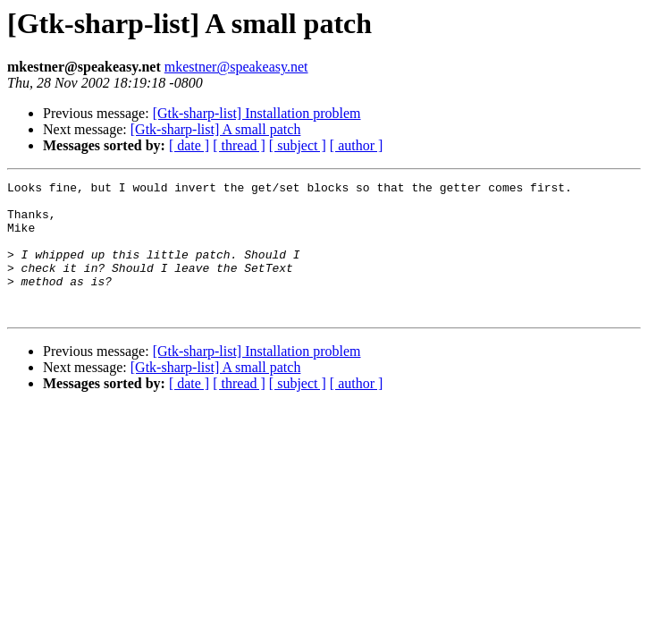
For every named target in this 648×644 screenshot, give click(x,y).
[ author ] (357, 145)
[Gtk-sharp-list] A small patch (216, 129)
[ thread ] (239, 145)
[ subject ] (298, 145)
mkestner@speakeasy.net (236, 67)
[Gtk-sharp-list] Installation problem (257, 113)
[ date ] (189, 145)
